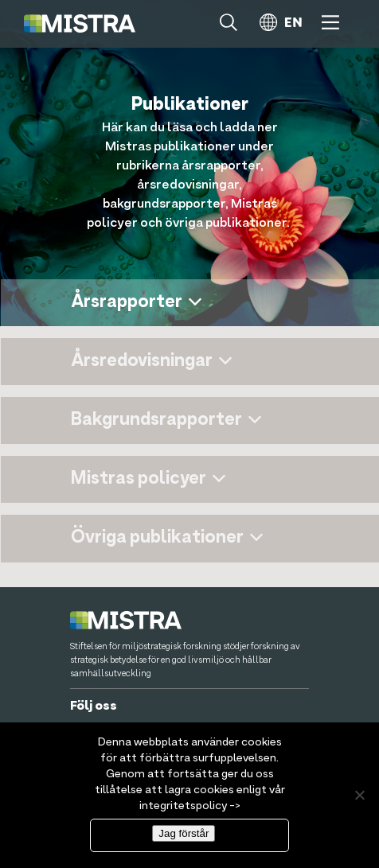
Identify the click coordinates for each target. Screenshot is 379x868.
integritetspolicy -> (190, 806)
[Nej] (359, 795)
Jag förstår (184, 833)
